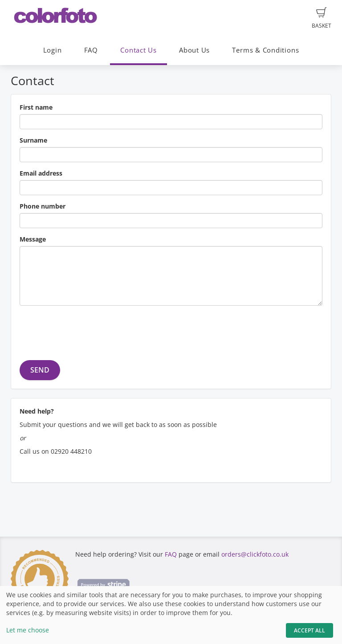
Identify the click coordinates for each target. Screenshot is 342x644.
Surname (33, 140)
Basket (322, 18)
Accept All (309, 630)
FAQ (91, 50)
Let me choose (28, 630)
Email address (41, 173)
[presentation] (87, 330)
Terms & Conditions (265, 50)
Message (33, 239)
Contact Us (138, 50)
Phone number (43, 206)
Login (53, 50)
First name (36, 107)
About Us (194, 50)
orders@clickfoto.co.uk (255, 554)
